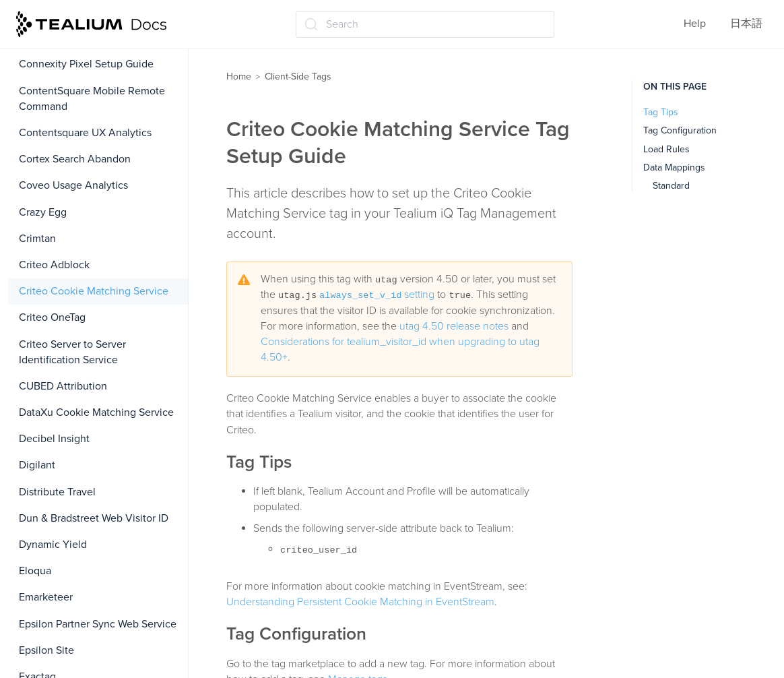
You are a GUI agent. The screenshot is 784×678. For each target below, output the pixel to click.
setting (377, 295)
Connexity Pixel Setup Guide (86, 64)
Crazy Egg (43, 212)
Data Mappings (674, 167)
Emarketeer (46, 597)
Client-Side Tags (298, 76)
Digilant (37, 465)
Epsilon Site (46, 650)
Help (695, 24)
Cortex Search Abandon (75, 159)
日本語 (746, 24)
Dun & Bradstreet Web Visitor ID (94, 518)
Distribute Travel (57, 492)
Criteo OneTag (52, 317)
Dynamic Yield (53, 545)
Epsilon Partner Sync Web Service (98, 624)
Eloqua (35, 571)
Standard (671, 186)
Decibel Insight (54, 439)
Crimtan (37, 239)
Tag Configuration (680, 130)
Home (239, 76)
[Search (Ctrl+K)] (425, 24)
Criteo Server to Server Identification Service (72, 352)
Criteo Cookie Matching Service (94, 291)
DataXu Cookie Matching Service (96, 412)
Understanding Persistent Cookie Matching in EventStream (360, 602)
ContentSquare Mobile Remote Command (92, 99)
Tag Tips (661, 112)
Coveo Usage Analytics (73, 185)
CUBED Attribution (63, 386)
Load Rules (666, 149)
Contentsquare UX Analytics (85, 133)
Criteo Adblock (54, 265)
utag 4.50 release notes (454, 326)
